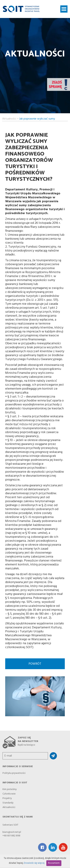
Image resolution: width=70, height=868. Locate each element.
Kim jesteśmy (10, 788)
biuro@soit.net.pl (12, 832)
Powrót (35, 664)
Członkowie (9, 793)
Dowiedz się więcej (34, 863)
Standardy (8, 802)
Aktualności (9, 118)
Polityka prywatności (14, 772)
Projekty (7, 797)
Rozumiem (54, 863)
